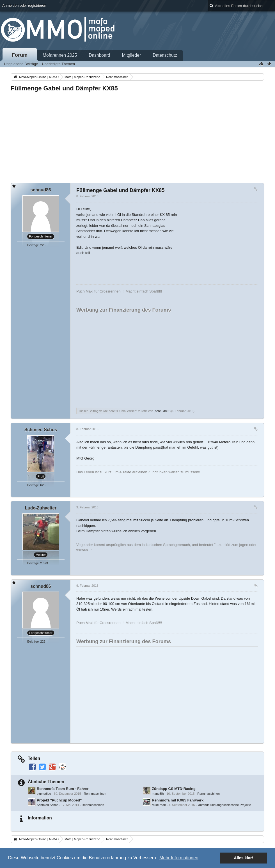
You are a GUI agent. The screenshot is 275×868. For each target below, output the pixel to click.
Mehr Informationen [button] (179, 858)
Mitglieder (132, 55)
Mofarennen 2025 (60, 55)
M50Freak (159, 805)
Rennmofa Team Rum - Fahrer (63, 789)
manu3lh (158, 794)
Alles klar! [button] (243, 858)
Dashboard (99, 55)
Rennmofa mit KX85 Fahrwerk (178, 800)
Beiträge (33, 245)
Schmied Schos (48, 805)
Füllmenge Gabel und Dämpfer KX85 (64, 88)
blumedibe (44, 794)
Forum (20, 55)
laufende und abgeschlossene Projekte (224, 805)
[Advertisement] (137, 136)
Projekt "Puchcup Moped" (59, 800)
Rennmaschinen (95, 794)
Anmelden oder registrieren (24, 5)
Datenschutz (165, 55)
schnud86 (162, 411)
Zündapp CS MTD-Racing (174, 789)
